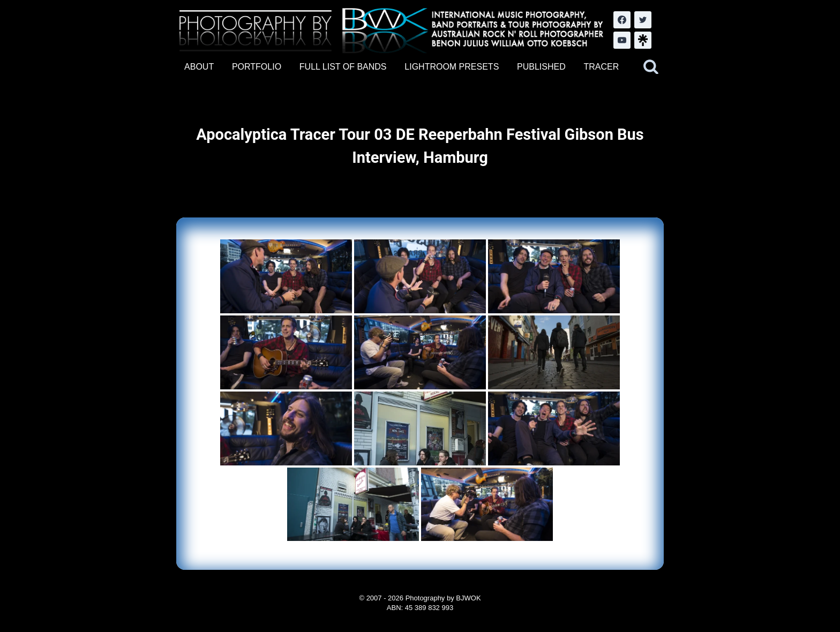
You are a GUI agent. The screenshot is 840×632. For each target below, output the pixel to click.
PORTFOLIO (257, 67)
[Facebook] (622, 20)
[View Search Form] (651, 67)
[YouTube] (622, 40)
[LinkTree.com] (643, 40)
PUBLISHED (541, 67)
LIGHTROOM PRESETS (452, 67)
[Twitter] (643, 20)
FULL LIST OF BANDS (343, 67)
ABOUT (199, 67)
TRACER (601, 67)
